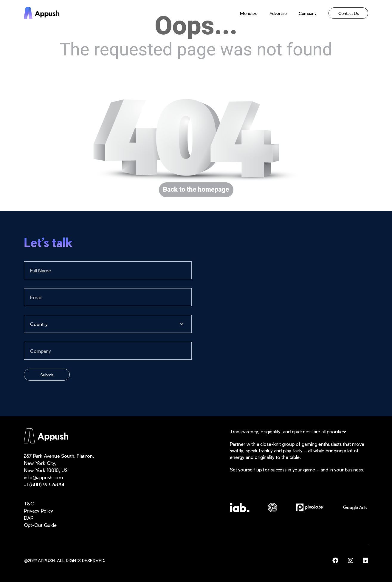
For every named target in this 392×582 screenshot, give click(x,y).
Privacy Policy (39, 511)
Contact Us (348, 13)
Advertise (278, 13)
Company (308, 13)
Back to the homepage (196, 190)
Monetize (249, 13)
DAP (29, 518)
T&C (29, 503)
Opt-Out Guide (40, 525)
